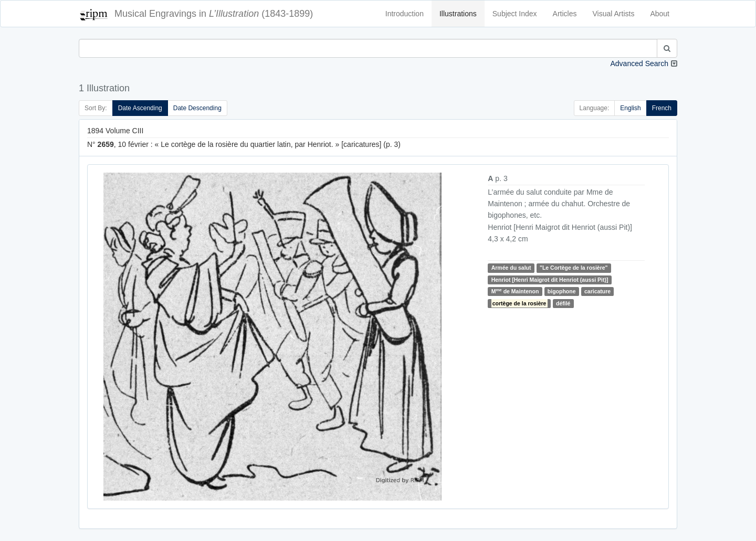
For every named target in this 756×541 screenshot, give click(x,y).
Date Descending (197, 108)
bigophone (562, 291)
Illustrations (458, 14)
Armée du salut (511, 268)
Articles (565, 14)
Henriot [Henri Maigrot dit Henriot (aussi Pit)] (550, 280)
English (630, 108)
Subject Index (515, 14)
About (660, 14)
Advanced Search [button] (639, 63)
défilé (563, 303)
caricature (597, 291)
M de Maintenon (515, 291)
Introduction (405, 14)
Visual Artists (614, 14)
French (662, 108)
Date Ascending (140, 108)
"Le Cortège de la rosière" (574, 268)
